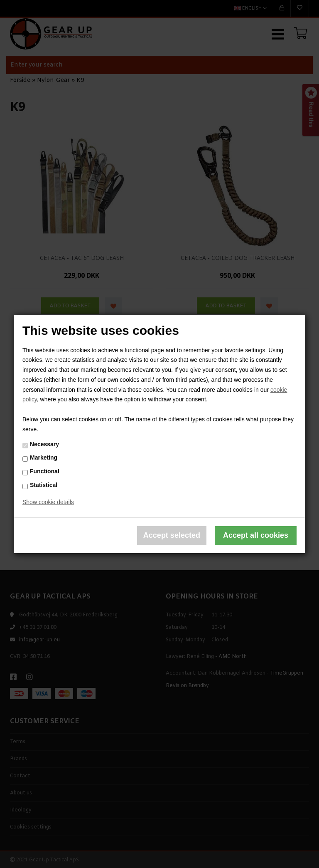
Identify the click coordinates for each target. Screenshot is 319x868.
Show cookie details (48, 502)
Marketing (44, 457)
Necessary (44, 444)
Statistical (44, 485)
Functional (45, 471)
